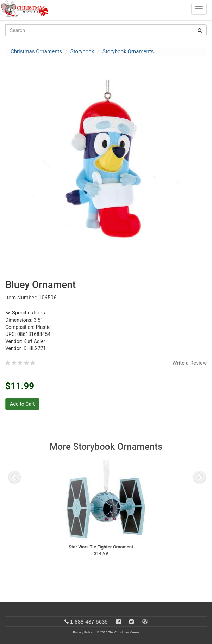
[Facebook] (119, 622)
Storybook (82, 51)
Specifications (25, 313)
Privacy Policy (83, 632)
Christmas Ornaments (36, 51)
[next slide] (200, 477)
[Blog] (145, 622)
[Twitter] (132, 622)
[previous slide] (14, 477)
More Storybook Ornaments (106, 447)
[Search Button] (200, 30)
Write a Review (189, 363)
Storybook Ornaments (128, 51)
